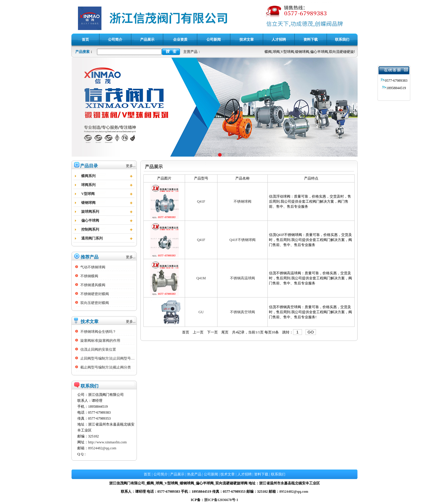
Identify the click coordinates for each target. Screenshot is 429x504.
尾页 (225, 332)
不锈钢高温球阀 (242, 278)
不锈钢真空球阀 (242, 312)
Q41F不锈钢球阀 (242, 240)
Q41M (201, 278)
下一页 (212, 332)
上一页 (198, 332)
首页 (186, 332)
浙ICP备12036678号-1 (221, 500)
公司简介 (161, 474)
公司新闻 (211, 474)
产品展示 (177, 474)
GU (201, 312)
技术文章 (228, 474)
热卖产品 (194, 474)
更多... (131, 166)
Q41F (201, 201)
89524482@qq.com (102, 448)
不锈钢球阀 (242, 201)
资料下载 (261, 474)
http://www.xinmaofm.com (107, 442)
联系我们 (278, 474)
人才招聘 (245, 474)
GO (311, 332)
